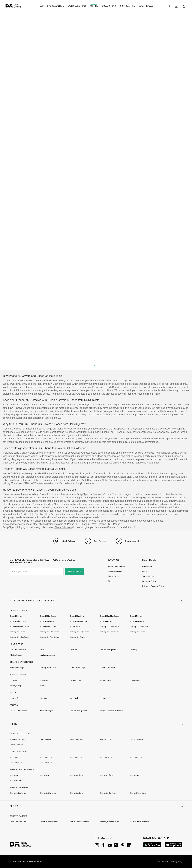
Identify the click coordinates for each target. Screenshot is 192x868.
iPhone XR (104, 524)
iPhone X (118, 524)
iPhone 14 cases (63, 527)
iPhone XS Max (88, 524)
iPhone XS (72, 524)
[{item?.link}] (23, 845)
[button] (96, 601)
